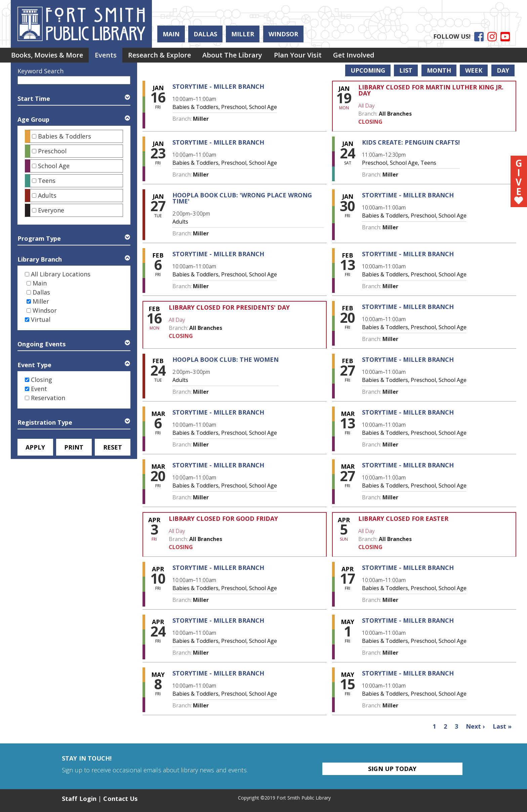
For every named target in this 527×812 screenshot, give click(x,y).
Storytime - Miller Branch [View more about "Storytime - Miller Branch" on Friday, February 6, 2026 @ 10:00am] (218, 254)
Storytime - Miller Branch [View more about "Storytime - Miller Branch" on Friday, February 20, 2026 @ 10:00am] (408, 307)
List (406, 70)
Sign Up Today (392, 769)
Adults (47, 195)
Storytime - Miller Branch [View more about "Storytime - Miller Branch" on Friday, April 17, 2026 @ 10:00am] (408, 568)
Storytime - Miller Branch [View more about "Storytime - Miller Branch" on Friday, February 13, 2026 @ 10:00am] (408, 254)
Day (503, 70)
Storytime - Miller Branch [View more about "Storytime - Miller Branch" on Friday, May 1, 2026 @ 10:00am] (408, 620)
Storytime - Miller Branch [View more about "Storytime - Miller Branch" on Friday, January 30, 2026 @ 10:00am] (408, 195)
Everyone (51, 210)
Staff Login (79, 799)
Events (108, 56)
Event (39, 389)
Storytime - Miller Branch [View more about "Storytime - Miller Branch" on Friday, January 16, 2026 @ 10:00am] (218, 86)
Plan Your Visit (306, 56)
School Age (54, 166)
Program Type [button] (39, 238)
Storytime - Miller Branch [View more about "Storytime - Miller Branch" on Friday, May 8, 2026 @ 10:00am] (218, 673)
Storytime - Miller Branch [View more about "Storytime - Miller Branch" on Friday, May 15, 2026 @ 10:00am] (408, 673)
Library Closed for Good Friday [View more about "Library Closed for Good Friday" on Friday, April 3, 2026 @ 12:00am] (223, 518)
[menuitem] (48, 56)
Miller (243, 34)
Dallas (205, 34)
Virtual (41, 319)
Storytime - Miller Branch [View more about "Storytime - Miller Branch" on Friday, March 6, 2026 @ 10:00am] (218, 412)
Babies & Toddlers (65, 136)
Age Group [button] (33, 119)
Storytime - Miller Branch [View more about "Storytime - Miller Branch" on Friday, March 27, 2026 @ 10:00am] (408, 465)
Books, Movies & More (48, 56)
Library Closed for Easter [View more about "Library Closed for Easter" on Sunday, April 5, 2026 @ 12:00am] (403, 518)
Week (474, 70)
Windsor (283, 34)
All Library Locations (61, 274)
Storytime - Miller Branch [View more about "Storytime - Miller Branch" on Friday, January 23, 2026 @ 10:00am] (218, 142)
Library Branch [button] (40, 259)
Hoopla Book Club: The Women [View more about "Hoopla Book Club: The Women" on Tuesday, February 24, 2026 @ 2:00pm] (226, 359)
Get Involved (364, 56)
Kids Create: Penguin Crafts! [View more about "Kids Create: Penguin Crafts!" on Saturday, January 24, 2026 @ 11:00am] (411, 142)
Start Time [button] (34, 99)
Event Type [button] (34, 365)
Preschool (52, 151)
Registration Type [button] (45, 422)
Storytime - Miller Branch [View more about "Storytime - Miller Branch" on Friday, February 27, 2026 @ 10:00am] (408, 359)
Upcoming (368, 70)
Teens (47, 181)
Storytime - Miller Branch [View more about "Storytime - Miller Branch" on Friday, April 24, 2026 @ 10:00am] (218, 620)
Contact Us (120, 799)
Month (439, 70)
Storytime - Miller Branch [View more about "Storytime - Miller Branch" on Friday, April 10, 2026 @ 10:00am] (218, 568)
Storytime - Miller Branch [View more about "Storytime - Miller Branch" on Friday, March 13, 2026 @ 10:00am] (408, 412)
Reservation (48, 398)
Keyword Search (40, 71)
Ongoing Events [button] (42, 344)
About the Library (239, 56)
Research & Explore (164, 56)
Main (171, 34)
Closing (42, 380)
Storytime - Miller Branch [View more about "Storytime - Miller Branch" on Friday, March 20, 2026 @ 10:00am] (218, 465)
